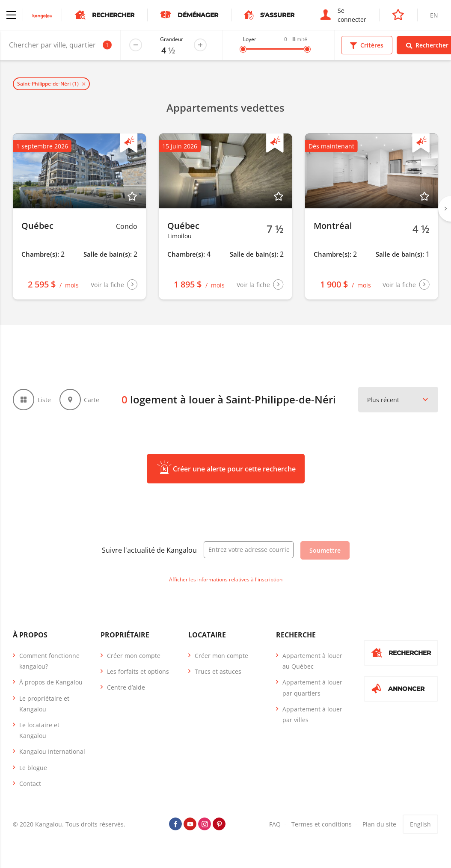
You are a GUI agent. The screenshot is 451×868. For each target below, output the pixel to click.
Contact (30, 784)
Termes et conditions (322, 824)
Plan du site (379, 824)
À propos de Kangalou (51, 682)
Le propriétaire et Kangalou (44, 704)
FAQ (275, 824)
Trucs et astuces (218, 671)
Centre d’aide (126, 687)
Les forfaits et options (138, 671)
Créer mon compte (134, 656)
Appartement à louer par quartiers (312, 687)
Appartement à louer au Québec (312, 661)
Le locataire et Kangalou (39, 730)
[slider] (243, 49)
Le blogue (33, 768)
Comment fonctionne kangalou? (49, 661)
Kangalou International (52, 751)
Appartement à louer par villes (312, 714)
